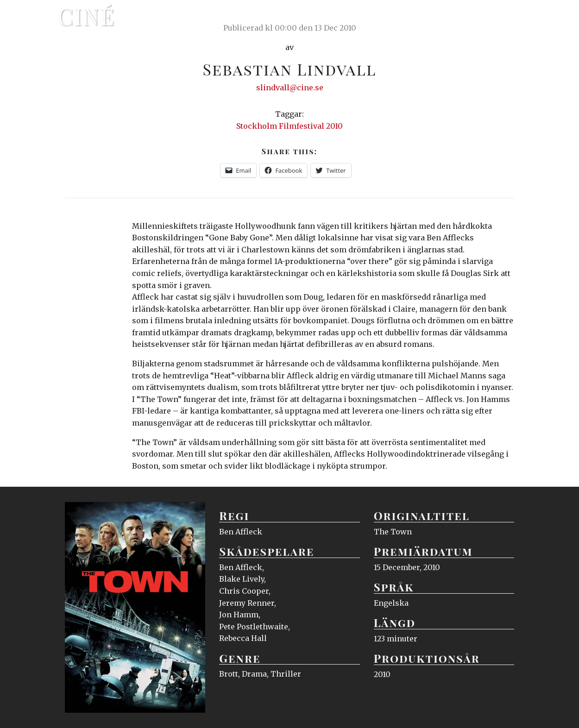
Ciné (87, 16)
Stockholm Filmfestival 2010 (289, 126)
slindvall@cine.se (290, 88)
